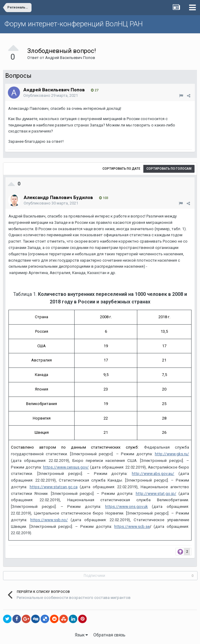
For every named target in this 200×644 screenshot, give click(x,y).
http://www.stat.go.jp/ (156, 494)
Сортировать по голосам (169, 169)
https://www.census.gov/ (66, 467)
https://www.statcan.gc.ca (54, 487)
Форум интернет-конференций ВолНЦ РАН (74, 24)
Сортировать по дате (121, 169)
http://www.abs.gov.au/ (153, 474)
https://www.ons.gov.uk (127, 507)
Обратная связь (109, 635)
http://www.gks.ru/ (172, 454)
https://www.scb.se (132, 526)
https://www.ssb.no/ (49, 520)
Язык (81, 635)
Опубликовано (51, 95)
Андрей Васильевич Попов (70, 58)
